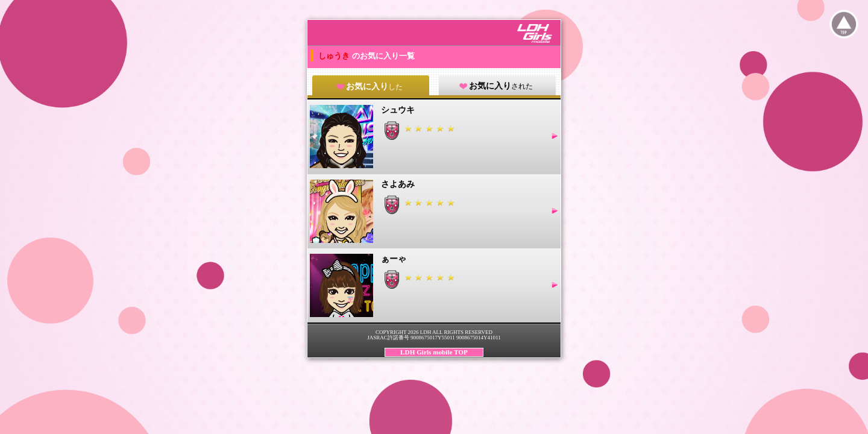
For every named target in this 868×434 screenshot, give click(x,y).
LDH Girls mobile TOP (434, 352)
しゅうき (335, 56)
